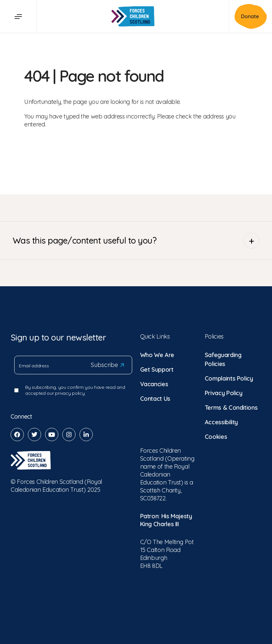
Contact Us (155, 399)
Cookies (216, 437)
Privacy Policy (224, 393)
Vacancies (154, 384)
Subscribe (107, 365)
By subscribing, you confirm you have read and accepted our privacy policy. (75, 390)
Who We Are (157, 355)
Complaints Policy (229, 378)
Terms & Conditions (231, 408)
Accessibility (221, 422)
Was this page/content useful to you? (136, 241)
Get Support (157, 369)
